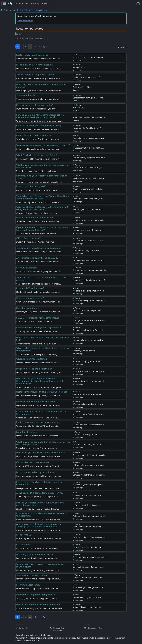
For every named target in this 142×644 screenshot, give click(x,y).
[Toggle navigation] (5, 4)
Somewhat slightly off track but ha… (89, 361)
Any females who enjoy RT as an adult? (37, 258)
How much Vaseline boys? (30, 288)
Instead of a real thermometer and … (89, 425)
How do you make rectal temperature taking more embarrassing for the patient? (40, 116)
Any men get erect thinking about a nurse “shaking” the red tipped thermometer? (39, 525)
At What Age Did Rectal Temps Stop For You (40, 493)
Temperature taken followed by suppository (40, 248)
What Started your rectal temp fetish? (37, 155)
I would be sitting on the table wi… (88, 230)
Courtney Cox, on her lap (84, 351)
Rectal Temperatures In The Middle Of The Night (42, 392)
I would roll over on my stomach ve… (89, 340)
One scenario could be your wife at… (89, 311)
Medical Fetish (23, 10)
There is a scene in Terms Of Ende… (89, 57)
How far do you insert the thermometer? (38, 605)
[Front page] (1, 10)
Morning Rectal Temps (28, 585)
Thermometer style (27, 95)
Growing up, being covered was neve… (90, 537)
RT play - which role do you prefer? (35, 105)
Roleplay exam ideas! (27, 308)
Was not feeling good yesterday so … (89, 404)
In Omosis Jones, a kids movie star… (89, 465)
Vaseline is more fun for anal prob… (89, 414)
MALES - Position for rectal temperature (38, 318)
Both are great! (79, 108)
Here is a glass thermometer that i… (89, 209)
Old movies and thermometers (33, 462)
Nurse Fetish (23, 545)
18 (35, 47)
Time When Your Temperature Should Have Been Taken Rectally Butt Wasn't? (43, 197)
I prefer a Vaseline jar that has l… (87, 435)
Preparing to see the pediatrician (34, 369)
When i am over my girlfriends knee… (89, 189)
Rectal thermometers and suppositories (38, 422)
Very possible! (79, 67)
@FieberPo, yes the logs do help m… (89, 587)
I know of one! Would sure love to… (88, 260)
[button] (45, 47)
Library (35, 4)
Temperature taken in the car (32, 575)
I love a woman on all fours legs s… (88, 168)
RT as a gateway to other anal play (35, 65)
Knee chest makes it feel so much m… (89, 117)
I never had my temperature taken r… (89, 158)
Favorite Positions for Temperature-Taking (39, 126)
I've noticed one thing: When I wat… (89, 444)
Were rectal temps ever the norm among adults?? (43, 145)
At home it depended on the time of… (89, 516)
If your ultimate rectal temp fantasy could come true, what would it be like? (42, 229)
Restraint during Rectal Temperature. (36, 595)
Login (45, 4)
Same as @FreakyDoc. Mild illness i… (89, 475)
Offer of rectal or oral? (28, 238)
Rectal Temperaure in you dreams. (35, 135)
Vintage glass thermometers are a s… (89, 607)
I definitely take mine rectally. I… (87, 77)
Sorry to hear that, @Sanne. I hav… (88, 567)
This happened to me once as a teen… (90, 557)
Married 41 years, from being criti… (88, 485)
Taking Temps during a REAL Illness (35, 75)
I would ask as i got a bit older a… (88, 597)
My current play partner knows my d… (90, 301)
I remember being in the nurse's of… (89, 250)
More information (25, 21)
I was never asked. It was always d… (89, 241)
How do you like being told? (31, 186)
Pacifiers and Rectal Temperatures (35, 218)
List (19, 34)
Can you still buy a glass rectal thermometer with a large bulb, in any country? (43, 208)
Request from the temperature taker (36, 402)
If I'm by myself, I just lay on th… (87, 505)
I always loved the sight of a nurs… (88, 547)
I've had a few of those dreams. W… (89, 138)
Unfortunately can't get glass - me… (89, 98)
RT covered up (24, 535)
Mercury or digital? (27, 268)
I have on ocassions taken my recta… (89, 220)
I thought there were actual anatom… (89, 320)
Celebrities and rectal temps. (32, 359)
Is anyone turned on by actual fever (36, 472)
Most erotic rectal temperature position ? (39, 328)
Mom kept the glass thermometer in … (90, 381)
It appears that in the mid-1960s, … (88, 148)
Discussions (22, 4)
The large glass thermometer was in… (90, 455)
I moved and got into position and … (89, 578)
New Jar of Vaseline (27, 432)
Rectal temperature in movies (32, 55)
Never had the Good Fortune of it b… (89, 128)
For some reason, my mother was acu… (90, 371)
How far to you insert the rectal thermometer (41, 453)
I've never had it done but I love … (88, 394)
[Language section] (138, 4)
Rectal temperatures (39, 10)
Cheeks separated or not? (30, 298)
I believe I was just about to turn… (88, 495)
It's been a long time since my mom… (89, 291)
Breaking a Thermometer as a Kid (35, 555)
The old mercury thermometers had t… (90, 270)
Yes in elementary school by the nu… (89, 178)
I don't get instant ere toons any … (88, 527)
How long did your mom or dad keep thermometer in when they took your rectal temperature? (40, 381)
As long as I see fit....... (83, 87)
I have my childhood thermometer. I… (89, 280)
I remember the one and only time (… (89, 199)
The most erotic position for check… (89, 330)
